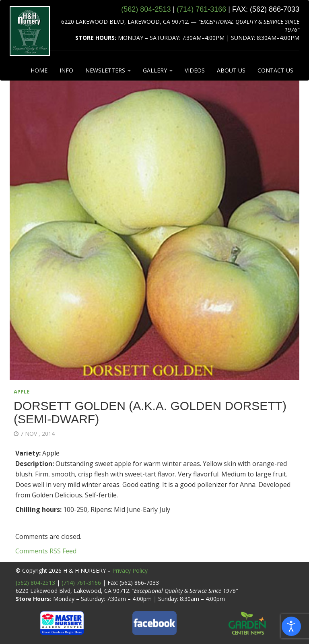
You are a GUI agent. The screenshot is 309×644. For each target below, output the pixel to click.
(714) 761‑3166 (201, 9)
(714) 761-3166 (81, 583)
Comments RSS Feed (46, 551)
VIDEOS (195, 70)
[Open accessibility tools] (291, 626)
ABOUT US (231, 70)
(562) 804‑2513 (146, 9)
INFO (66, 70)
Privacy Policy (130, 570)
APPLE (22, 391)
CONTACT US (275, 70)
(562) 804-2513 (35, 583)
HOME (39, 70)
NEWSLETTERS (108, 70)
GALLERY (158, 70)
